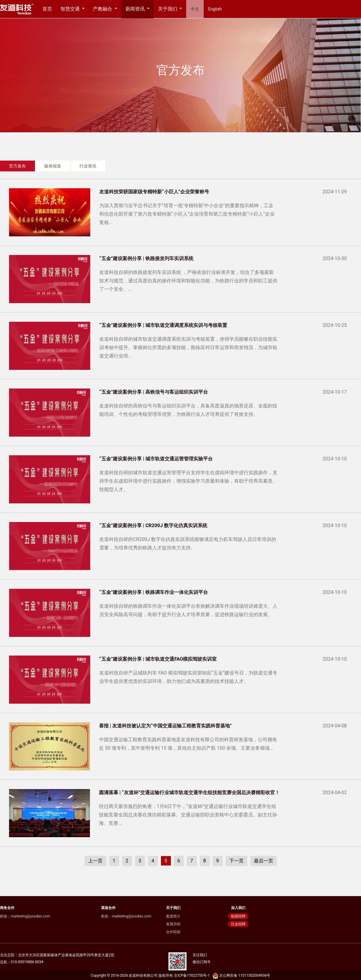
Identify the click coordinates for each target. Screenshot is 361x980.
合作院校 (173, 932)
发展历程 (173, 924)
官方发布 (17, 166)
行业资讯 (88, 166)
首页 (47, 9)
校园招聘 (238, 916)
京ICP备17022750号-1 (192, 975)
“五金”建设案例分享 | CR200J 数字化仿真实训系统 (153, 525)
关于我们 (168, 9)
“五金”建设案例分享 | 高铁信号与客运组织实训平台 (154, 392)
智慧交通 (71, 9)
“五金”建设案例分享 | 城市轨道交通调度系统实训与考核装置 (163, 325)
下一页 (236, 861)
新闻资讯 (136, 9)
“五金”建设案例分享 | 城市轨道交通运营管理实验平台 (156, 459)
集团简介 (173, 916)
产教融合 (103, 9)
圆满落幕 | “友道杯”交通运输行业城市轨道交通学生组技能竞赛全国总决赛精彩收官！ (189, 793)
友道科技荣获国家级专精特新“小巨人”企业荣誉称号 (154, 192)
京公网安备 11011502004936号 (241, 975)
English (215, 9)
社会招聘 (238, 924)
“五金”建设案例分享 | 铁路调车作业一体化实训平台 (154, 592)
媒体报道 (53, 166)
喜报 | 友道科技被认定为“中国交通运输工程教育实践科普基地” (165, 726)
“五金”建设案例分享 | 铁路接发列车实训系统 (146, 258)
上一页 (95, 861)
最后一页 (264, 861)
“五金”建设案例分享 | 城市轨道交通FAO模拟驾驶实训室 (158, 659)
